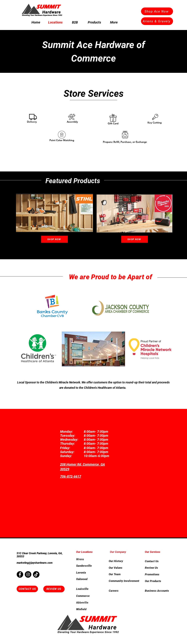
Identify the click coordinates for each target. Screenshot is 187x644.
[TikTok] (36, 574)
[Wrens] (88, 559)
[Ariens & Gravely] (157, 21)
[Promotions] (157, 574)
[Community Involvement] (124, 581)
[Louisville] (88, 589)
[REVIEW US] (54, 589)
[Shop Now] (54, 239)
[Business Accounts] (159, 591)
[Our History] (121, 561)
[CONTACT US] (27, 589)
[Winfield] (88, 609)
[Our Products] (157, 581)
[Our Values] (121, 568)
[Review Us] (157, 568)
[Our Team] (121, 574)
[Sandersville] (88, 566)
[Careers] (124, 591)
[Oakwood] (88, 579)
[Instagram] (28, 574)
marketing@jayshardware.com (35, 563)
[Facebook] (20, 574)
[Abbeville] (88, 603)
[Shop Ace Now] (157, 11)
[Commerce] (88, 596)
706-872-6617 (71, 476)
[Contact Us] (157, 561)
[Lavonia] (88, 573)
